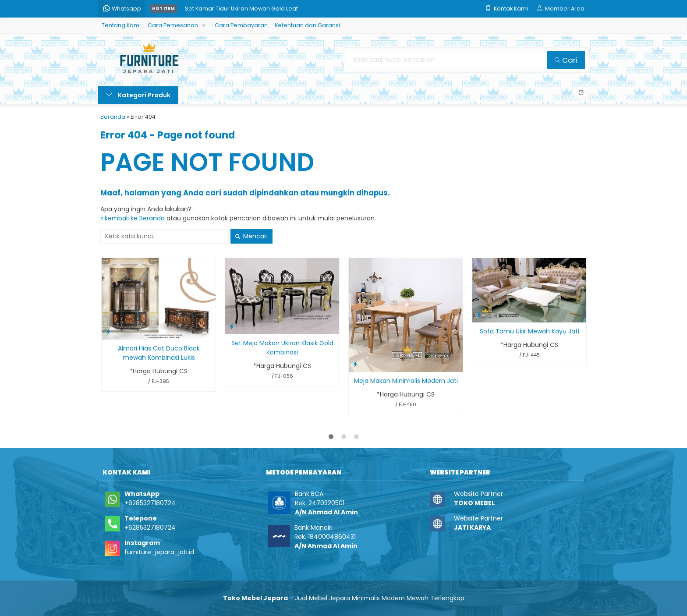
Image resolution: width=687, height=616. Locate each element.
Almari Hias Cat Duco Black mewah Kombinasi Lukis (159, 353)
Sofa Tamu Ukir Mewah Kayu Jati (529, 331)
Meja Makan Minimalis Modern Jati (406, 381)
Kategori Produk (138, 95)
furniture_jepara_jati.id (159, 552)
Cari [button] (566, 60)
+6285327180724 (150, 503)
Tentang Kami (121, 25)
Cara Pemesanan (173, 25)
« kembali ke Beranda (133, 218)
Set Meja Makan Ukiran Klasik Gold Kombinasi (282, 348)
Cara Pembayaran (241, 25)
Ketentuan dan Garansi (307, 25)
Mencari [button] (251, 236)
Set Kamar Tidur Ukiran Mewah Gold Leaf (241, 9)
